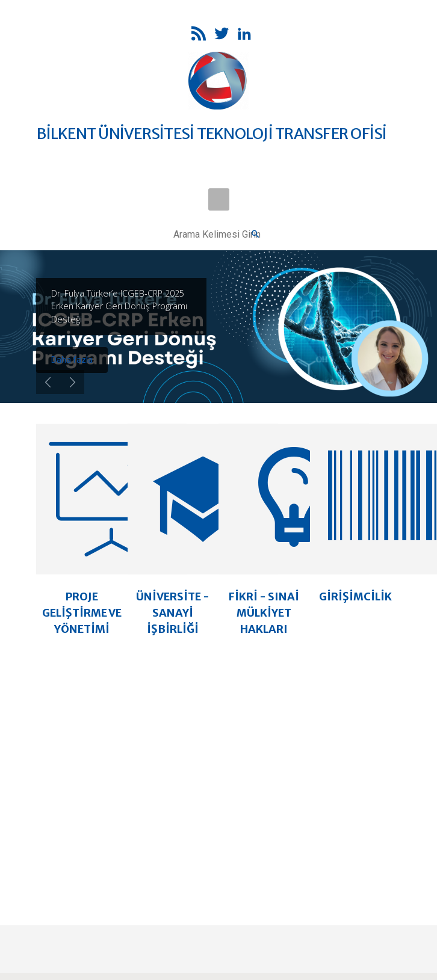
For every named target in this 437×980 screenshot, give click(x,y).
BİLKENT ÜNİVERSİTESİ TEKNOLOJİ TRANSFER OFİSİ (212, 134)
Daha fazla (72, 360)
